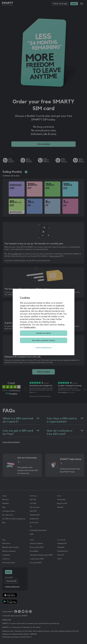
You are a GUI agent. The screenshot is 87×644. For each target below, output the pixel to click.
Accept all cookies (44, 333)
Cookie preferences (44, 348)
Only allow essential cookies (44, 340)
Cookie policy (30, 327)
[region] (44, 322)
